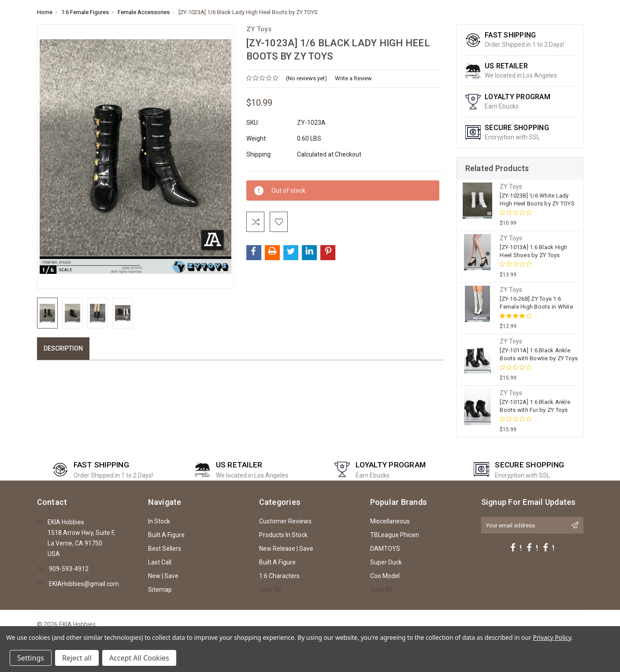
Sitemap (160, 590)
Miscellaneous (390, 521)
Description (63, 348)
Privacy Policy (552, 637)
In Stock (159, 521)
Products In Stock (283, 535)
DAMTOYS (385, 549)
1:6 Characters (279, 576)
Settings (31, 658)
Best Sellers (165, 549)
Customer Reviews (285, 521)
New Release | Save (286, 549)
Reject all (77, 658)
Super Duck (386, 562)
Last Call (160, 562)
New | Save (163, 576)
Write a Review (353, 78)
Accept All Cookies (139, 658)
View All (270, 590)
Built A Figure (166, 535)
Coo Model (385, 576)
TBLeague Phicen (395, 535)
